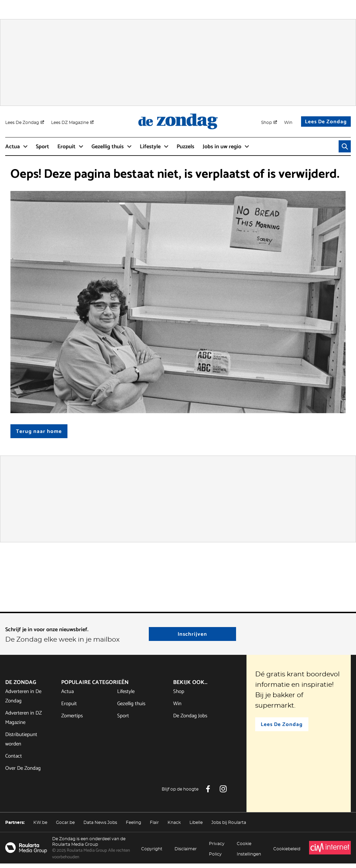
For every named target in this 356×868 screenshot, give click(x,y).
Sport (123, 720)
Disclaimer (186, 853)
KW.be (40, 827)
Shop (179, 696)
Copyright (152, 853)
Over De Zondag (23, 772)
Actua (67, 696)
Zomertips (72, 720)
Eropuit (69, 708)
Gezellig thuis (131, 708)
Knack (174, 827)
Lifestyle (126, 696)
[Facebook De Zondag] (208, 793)
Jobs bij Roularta (229, 827)
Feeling (133, 827)
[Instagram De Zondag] (223, 793)
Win (177, 708)
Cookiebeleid (287, 853)
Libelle (196, 827)
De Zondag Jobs (190, 720)
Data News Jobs (100, 827)
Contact (14, 760)
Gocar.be (65, 827)
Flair (154, 827)
